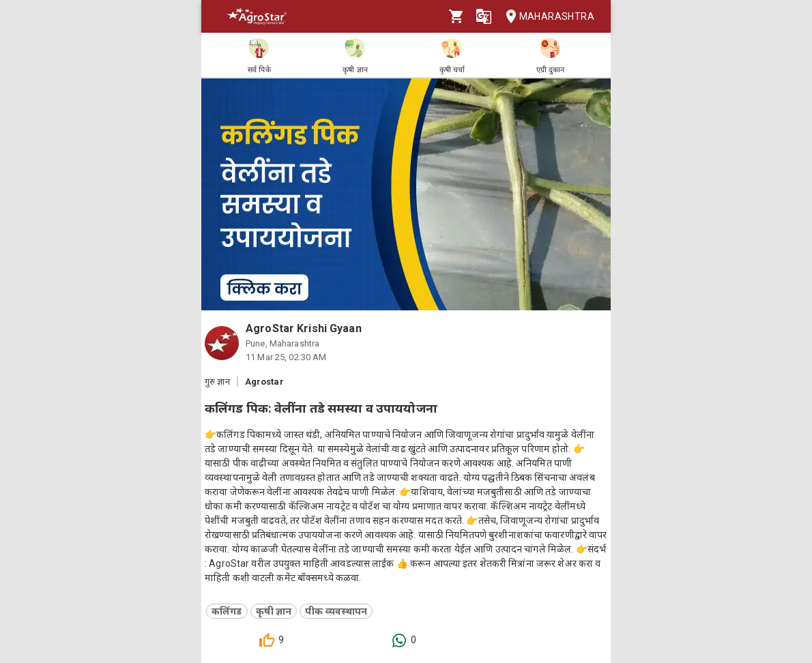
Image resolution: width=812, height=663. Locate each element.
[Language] (484, 16)
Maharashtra (546, 17)
